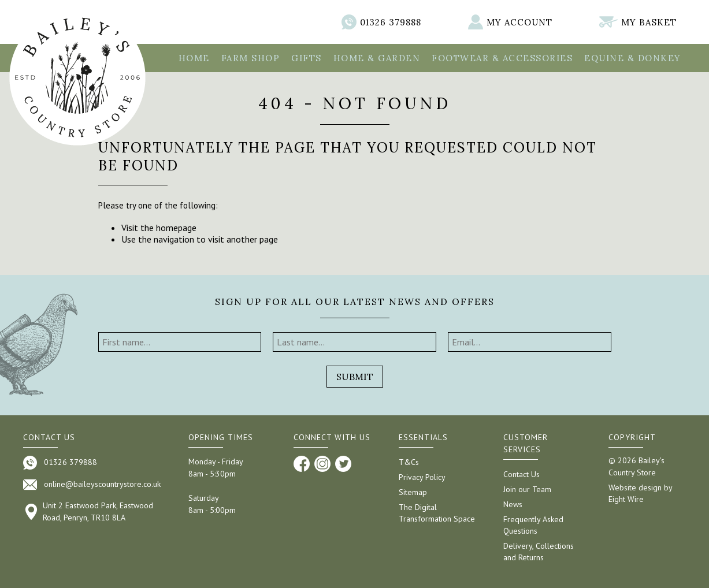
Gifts (307, 58)
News (513, 504)
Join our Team (527, 489)
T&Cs (409, 462)
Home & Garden (377, 58)
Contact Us (521, 474)
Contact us (49, 437)
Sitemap (413, 492)
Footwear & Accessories (502, 58)
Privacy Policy (422, 477)
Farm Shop (251, 58)
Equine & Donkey (633, 58)
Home (194, 58)
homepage (176, 228)
